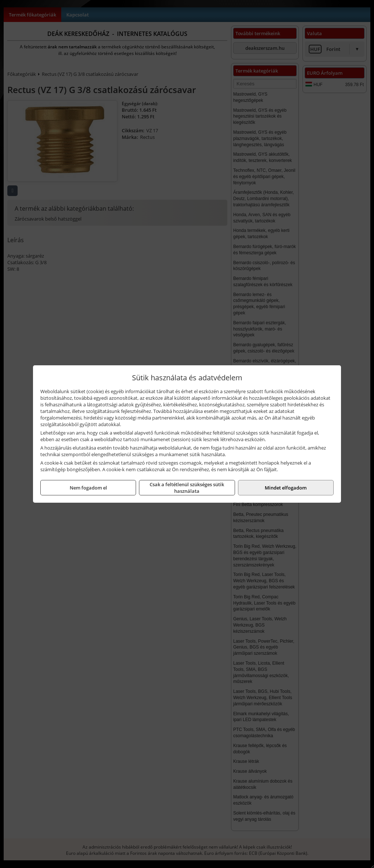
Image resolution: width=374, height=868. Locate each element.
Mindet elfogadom (286, 488)
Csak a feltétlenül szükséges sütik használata (187, 488)
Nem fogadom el (88, 488)
